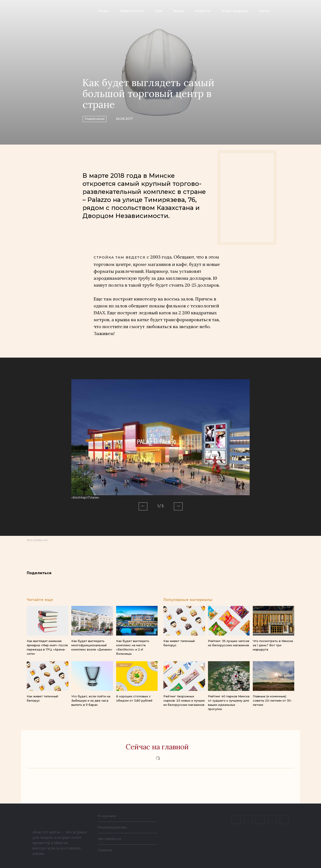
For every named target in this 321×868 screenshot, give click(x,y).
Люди (103, 11)
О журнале (108, 816)
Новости (203, 11)
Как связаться (111, 839)
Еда (159, 11)
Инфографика (235, 11)
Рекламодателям (114, 827)
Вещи (178, 11)
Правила (106, 850)
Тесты (264, 11)
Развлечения (132, 11)
